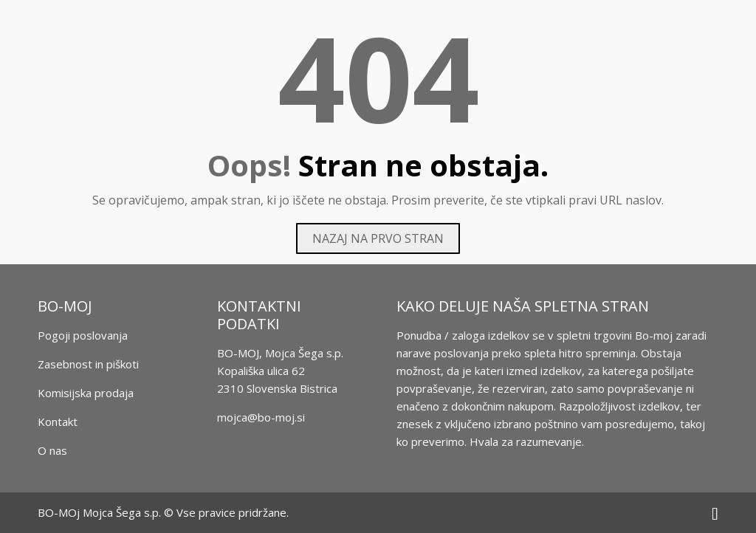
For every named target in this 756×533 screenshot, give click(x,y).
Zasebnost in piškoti (88, 364)
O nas (52, 450)
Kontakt (58, 422)
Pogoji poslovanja (83, 335)
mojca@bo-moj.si (261, 417)
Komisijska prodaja (86, 393)
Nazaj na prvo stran (378, 238)
